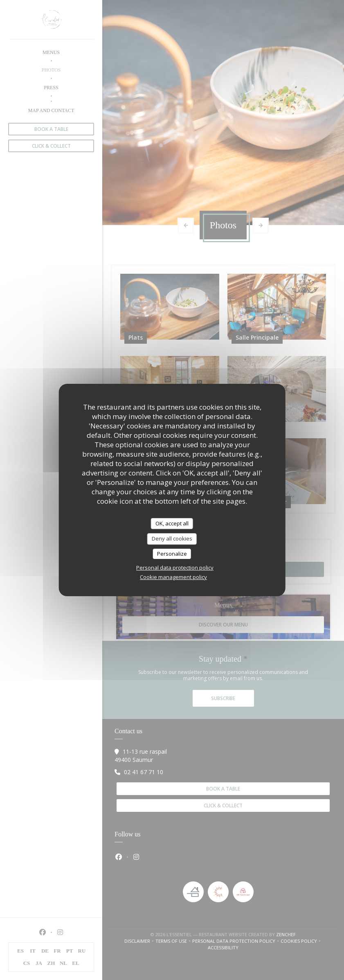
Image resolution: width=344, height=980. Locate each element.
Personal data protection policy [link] (175, 568)
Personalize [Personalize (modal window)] (172, 554)
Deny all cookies (172, 538)
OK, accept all (172, 523)
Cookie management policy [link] (173, 577)
